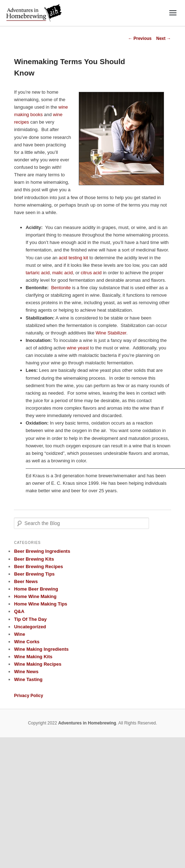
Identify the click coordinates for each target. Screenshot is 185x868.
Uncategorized (30, 627)
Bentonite (61, 288)
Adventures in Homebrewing (87, 723)
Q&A (19, 611)
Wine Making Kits (33, 657)
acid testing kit (73, 258)
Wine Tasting (28, 679)
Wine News (26, 672)
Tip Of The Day (30, 619)
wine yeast (78, 348)
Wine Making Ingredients (41, 649)
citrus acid (91, 273)
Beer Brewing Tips (34, 574)
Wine (19, 634)
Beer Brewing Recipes (38, 566)
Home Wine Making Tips (40, 604)
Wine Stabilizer (111, 333)
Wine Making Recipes (38, 664)
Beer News (26, 581)
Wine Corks (27, 642)
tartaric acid (38, 273)
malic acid (62, 273)
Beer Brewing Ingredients (42, 551)
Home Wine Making (35, 596)
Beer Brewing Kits (34, 559)
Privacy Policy (28, 696)
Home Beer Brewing (36, 589)
